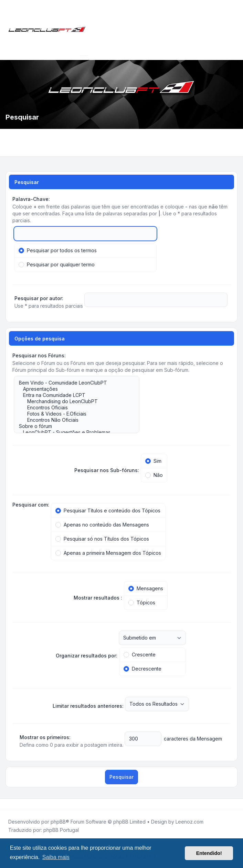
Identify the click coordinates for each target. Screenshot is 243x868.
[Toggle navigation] (235, 30)
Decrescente (142, 669)
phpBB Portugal (61, 830)
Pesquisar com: (31, 505)
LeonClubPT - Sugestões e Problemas (73, 432)
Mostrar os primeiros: (45, 737)
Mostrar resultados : (98, 598)
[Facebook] (7, 804)
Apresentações (73, 389)
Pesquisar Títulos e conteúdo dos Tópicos (108, 510)
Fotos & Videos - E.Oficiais (73, 414)
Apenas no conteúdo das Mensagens (102, 525)
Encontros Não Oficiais (73, 420)
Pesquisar (122, 777)
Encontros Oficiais (73, 408)
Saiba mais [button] (56, 857)
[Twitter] (12, 804)
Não (154, 475)
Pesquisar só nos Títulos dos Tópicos (102, 539)
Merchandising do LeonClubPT (73, 401)
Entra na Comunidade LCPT (73, 395)
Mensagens (146, 588)
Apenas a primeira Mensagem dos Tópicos (108, 553)
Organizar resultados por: (87, 656)
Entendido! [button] (209, 853)
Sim (153, 461)
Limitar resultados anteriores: (88, 706)
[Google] (23, 804)
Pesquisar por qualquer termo (57, 264)
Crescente (140, 655)
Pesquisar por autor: (39, 298)
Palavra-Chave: (31, 199)
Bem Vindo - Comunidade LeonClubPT (73, 383)
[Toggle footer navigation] (235, 804)
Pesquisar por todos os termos (58, 250)
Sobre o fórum (73, 426)
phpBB (58, 822)
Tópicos (142, 603)
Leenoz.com (189, 822)
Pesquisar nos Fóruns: (39, 355)
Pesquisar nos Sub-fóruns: (107, 470)
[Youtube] (18, 804)
